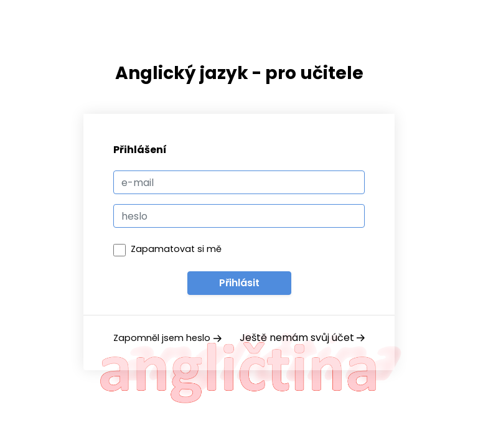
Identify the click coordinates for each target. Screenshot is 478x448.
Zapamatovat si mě (176, 249)
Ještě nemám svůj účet (302, 338)
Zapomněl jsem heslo (167, 338)
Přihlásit (239, 283)
